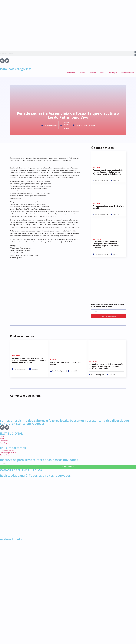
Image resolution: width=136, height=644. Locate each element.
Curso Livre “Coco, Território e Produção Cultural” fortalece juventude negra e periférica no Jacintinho (106, 245)
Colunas (82, 73)
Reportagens (113, 73)
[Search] (135, 54)
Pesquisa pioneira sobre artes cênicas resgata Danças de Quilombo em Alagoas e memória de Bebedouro (109, 172)
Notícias (66, 128)
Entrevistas (93, 73)
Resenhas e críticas (127, 73)
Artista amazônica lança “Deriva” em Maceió (108, 207)
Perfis (102, 73)
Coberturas (71, 73)
